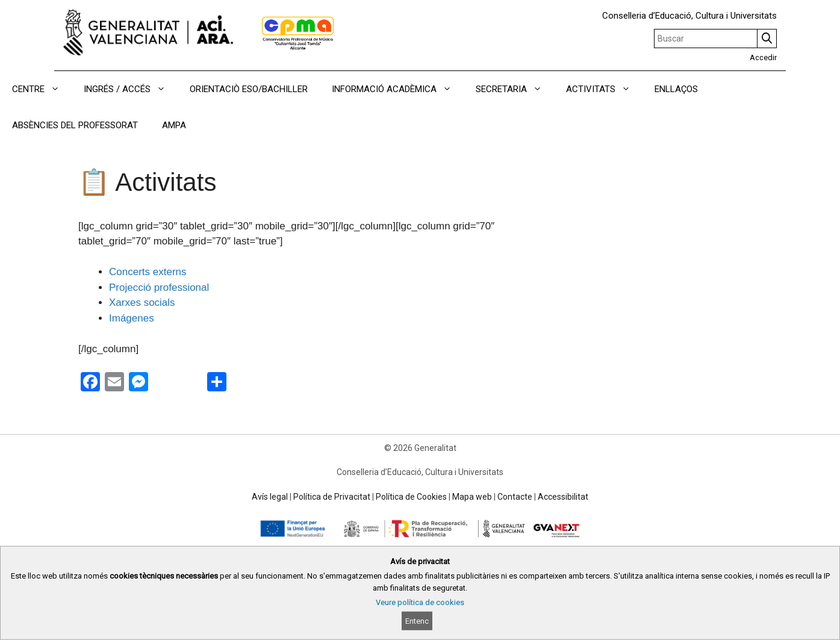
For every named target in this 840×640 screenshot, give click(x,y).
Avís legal (270, 497)
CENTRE (42, 89)
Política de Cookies (411, 497)
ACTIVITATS (604, 89)
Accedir (763, 57)
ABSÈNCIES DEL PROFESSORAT (75, 125)
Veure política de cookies (420, 602)
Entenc (417, 621)
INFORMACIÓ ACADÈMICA (398, 89)
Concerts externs (148, 272)
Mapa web (472, 497)
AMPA (174, 125)
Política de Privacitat (332, 497)
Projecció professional (159, 287)
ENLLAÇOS (676, 89)
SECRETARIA (515, 89)
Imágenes (132, 318)
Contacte (515, 497)
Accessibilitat (563, 497)
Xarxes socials (142, 303)
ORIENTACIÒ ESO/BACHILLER (249, 89)
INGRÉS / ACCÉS (131, 89)
